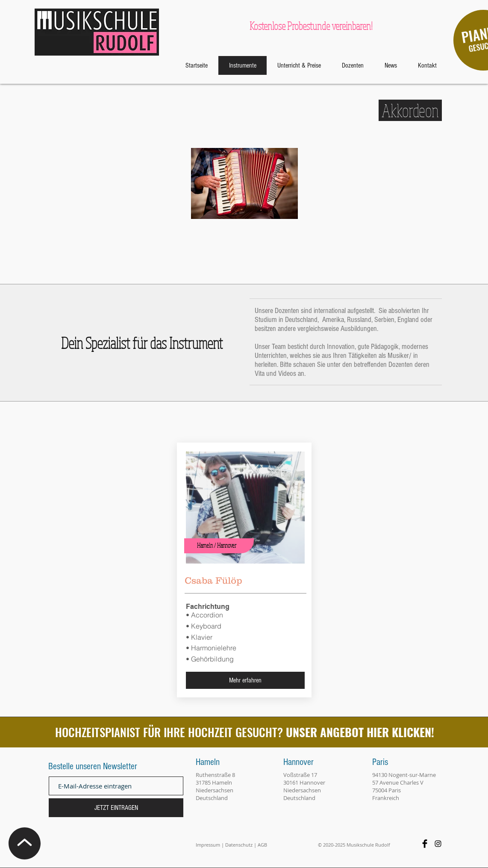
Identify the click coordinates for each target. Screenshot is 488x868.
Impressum (208, 845)
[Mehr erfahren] (245, 680)
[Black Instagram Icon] (438, 844)
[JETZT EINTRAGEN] (116, 808)
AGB (262, 845)
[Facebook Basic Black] (425, 844)
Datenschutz (239, 845)
